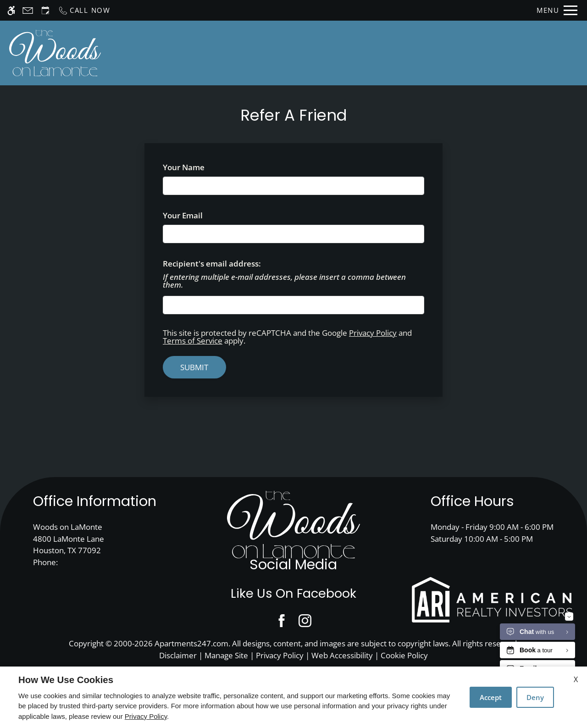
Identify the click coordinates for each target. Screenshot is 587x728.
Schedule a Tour (263, 53)
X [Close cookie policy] (576, 679)
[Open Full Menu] (557, 10)
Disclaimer (178, 655)
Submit (194, 367)
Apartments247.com (191, 643)
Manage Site (226, 655)
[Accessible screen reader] (11, 10)
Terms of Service (193, 341)
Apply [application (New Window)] (325, 53)
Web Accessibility (342, 655)
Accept (491, 697)
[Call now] (84, 10)
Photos (426, 53)
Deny (535, 697)
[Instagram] (305, 620)
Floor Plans (374, 53)
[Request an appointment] (45, 10)
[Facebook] (282, 620)
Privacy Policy (373, 333)
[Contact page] (28, 10)
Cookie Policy (404, 655)
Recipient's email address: (212, 264)
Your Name (200, 167)
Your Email (199, 215)
